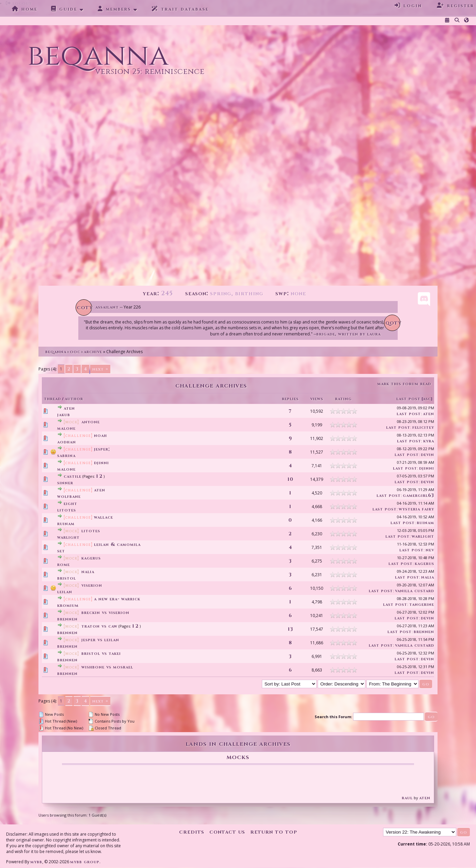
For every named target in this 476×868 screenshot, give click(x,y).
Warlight (68, 537)
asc (427, 399)
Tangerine (422, 604)
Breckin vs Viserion (105, 612)
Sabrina (66, 455)
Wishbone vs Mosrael (107, 667)
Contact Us (227, 832)
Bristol (67, 578)
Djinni (101, 463)
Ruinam (66, 524)
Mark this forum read (404, 384)
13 (290, 629)
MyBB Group (85, 862)
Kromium (68, 605)
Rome (64, 564)
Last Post (408, 399)
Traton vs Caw (99, 626)
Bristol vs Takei (101, 653)
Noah (100, 435)
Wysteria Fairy (416, 509)
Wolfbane (69, 496)
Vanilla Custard (415, 591)
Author (74, 399)
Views (317, 399)
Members (114, 9)
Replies (290, 399)
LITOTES (91, 531)
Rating (343, 399)
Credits (192, 832)
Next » (100, 369)
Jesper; (102, 449)
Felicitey (423, 427)
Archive (93, 352)
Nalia (88, 572)
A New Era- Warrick (117, 599)
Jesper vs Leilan (100, 640)
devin (427, 454)
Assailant (107, 307)
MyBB (36, 862)
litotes (67, 510)
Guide (64, 9)
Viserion (92, 585)
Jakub (64, 415)
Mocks (238, 757)
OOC (75, 352)
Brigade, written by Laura (348, 334)
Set (61, 551)
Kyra (429, 441)
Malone (66, 428)
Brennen (67, 619)
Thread (52, 399)
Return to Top (274, 832)
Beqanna (56, 352)
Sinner (65, 483)
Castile (73, 476)
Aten (69, 408)
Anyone (91, 422)
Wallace (104, 517)
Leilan (65, 592)
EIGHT (70, 503)
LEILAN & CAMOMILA (117, 544)
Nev (430, 550)
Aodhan (67, 442)
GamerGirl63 (418, 495)
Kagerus (91, 558)
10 (290, 479)
